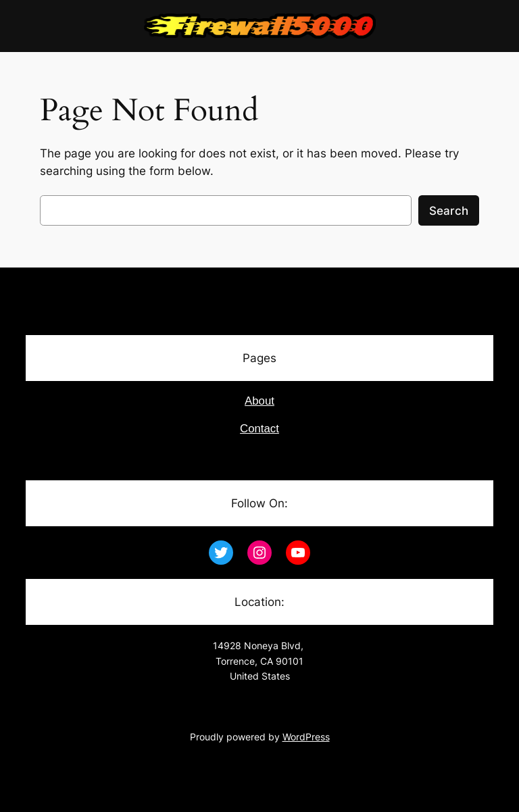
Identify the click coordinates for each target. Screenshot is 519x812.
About (259, 401)
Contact (259, 429)
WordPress (306, 737)
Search (449, 211)
